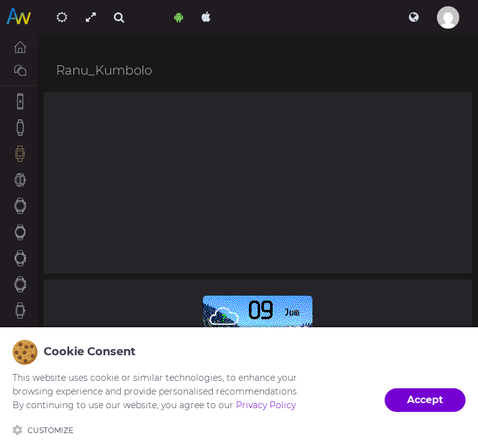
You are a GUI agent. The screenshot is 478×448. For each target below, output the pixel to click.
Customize (43, 430)
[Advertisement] (258, 183)
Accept (425, 400)
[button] (414, 17)
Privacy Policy (266, 405)
